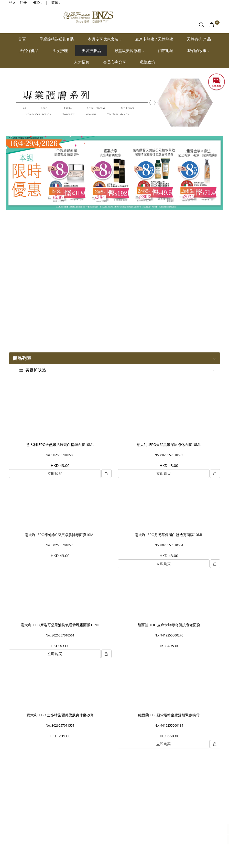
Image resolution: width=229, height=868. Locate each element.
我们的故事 (198, 50)
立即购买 (55, 473)
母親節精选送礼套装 (57, 39)
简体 (56, 2)
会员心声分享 (115, 62)
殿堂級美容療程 (129, 50)
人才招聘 (82, 62)
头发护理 (60, 50)
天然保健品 (29, 50)
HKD (37, 2)
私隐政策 (147, 62)
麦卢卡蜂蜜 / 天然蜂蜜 (154, 39)
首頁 (22, 39)
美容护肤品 (91, 50)
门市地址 (166, 50)
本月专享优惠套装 (105, 39)
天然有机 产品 (199, 39)
